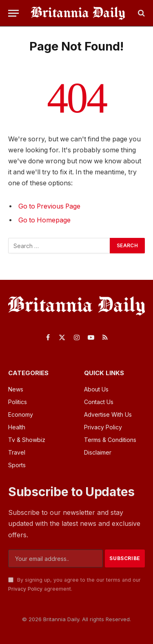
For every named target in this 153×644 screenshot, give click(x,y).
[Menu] (13, 13)
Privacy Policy (25, 589)
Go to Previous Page (49, 206)
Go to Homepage (44, 220)
